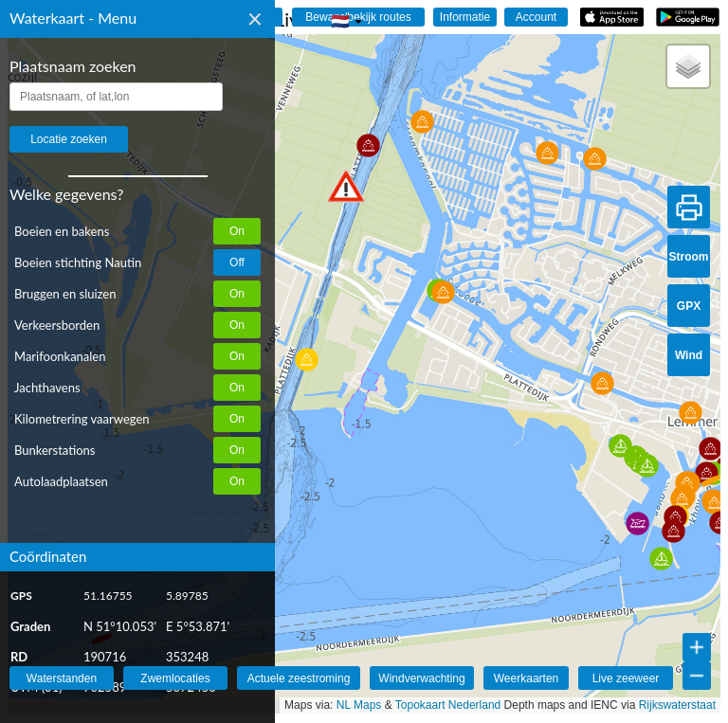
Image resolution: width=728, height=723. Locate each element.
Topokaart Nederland (448, 705)
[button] (346, 186)
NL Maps (359, 705)
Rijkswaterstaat (677, 705)
